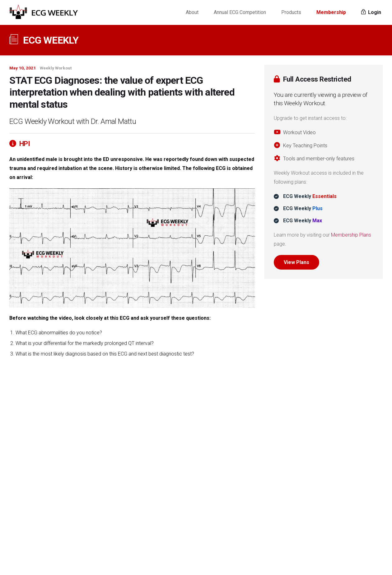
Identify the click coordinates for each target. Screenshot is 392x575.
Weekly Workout (56, 68)
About (192, 12)
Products (291, 12)
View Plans (296, 262)
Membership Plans (351, 235)
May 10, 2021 (23, 68)
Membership (331, 12)
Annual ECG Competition (240, 12)
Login (371, 12)
